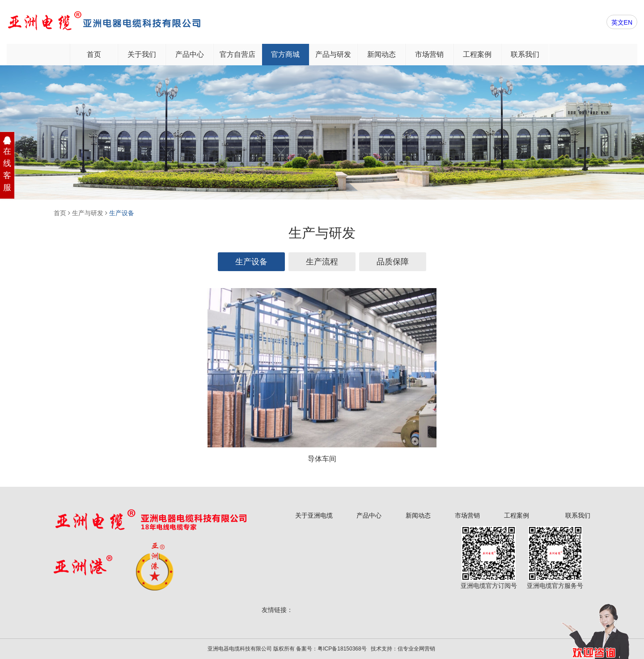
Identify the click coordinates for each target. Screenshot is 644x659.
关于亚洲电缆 (314, 515)
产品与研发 (333, 54)
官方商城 (285, 54)
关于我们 (142, 54)
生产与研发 (88, 213)
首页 (94, 54)
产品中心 (190, 54)
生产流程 (322, 262)
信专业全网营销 (416, 649)
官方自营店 (237, 54)
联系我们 (525, 54)
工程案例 (477, 54)
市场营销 (429, 54)
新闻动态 (381, 54)
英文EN (622, 22)
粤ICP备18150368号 (342, 649)
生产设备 (122, 213)
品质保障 (393, 262)
